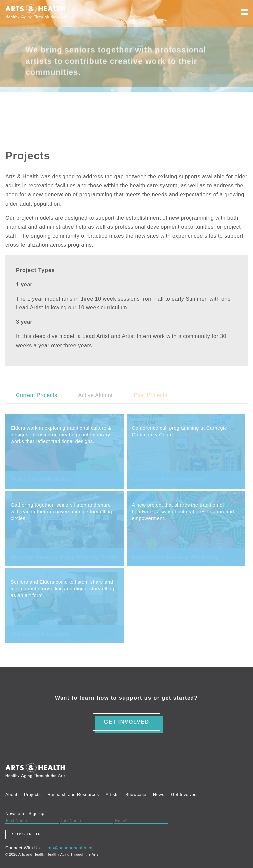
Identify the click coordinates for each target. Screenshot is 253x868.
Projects (32, 794)
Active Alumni (96, 395)
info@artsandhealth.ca (70, 848)
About (11, 794)
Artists (112, 794)
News (159, 794)
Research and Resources (73, 794)
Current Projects (37, 395)
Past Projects (150, 395)
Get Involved (184, 794)
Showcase (136, 794)
